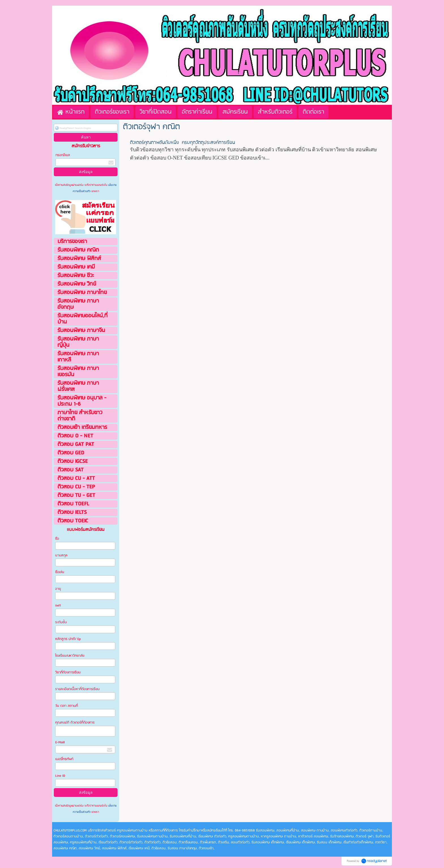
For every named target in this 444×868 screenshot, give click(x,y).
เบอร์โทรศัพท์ (64, 759)
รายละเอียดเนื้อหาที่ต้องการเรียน (77, 689)
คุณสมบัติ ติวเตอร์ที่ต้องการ (75, 723)
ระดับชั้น (61, 622)
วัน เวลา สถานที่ (67, 706)
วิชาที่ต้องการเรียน (68, 672)
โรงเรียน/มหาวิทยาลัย (70, 656)
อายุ (58, 589)
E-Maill (60, 742)
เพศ (58, 606)
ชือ (57, 539)
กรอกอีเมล (63, 155)
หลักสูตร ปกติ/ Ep (68, 639)
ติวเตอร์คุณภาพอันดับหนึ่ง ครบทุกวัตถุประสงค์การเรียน (182, 143)
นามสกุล (61, 555)
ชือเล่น (60, 572)
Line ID (61, 776)
